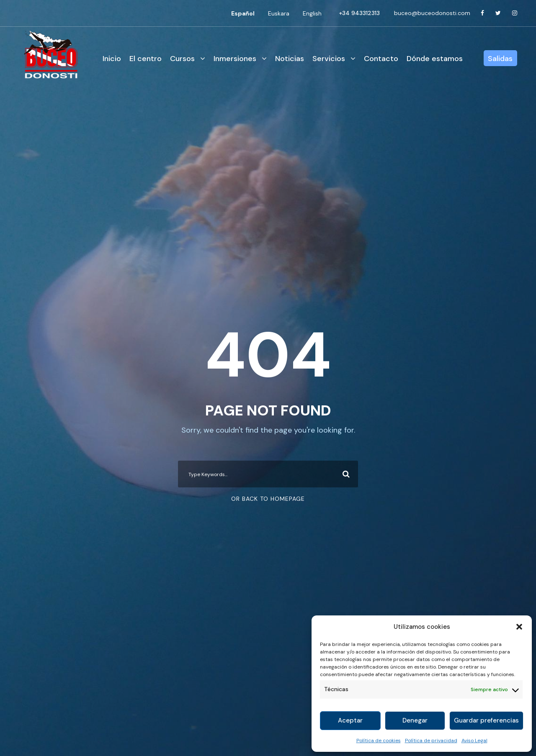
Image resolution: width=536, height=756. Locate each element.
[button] (519, 627)
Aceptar (350, 720)
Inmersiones (235, 59)
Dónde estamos (435, 59)
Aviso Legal (474, 741)
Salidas (500, 59)
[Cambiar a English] (312, 13)
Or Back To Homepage (268, 499)
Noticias (290, 59)
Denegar (415, 720)
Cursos (182, 59)
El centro (146, 59)
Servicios (329, 59)
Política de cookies (379, 741)
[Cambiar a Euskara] (279, 13)
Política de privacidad (431, 741)
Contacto (381, 59)
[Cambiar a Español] (243, 13)
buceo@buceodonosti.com (432, 13)
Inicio (112, 59)
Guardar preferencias (486, 720)
